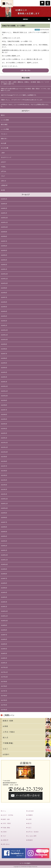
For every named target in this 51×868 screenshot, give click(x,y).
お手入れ (4, 171)
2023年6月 (4, 358)
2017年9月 (4, 682)
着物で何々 (4, 139)
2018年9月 (4, 625)
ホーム (4, 811)
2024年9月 (4, 288)
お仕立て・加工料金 (8, 815)
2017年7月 (4, 691)
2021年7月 (4, 466)
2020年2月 (4, 546)
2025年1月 (4, 269)
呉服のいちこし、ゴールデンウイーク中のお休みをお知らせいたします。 (22, 100)
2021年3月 (4, 485)
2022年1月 (4, 438)
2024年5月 (4, 307)
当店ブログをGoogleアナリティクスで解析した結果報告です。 (19, 95)
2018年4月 (4, 649)
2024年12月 (4, 274)
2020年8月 (4, 518)
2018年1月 (4, 663)
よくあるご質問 (32, 836)
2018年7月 (4, 635)
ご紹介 (3, 153)
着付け (3, 115)
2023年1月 (4, 382)
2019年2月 (4, 602)
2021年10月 (4, 452)
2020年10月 (4, 508)
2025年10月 (4, 227)
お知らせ (4, 181)
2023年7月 (4, 354)
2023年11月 (4, 335)
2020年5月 (4, 532)
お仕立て (4, 162)
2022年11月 (4, 391)
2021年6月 (4, 471)
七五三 (30, 828)
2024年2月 (4, 321)
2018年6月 (4, 639)
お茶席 (30, 819)
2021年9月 (4, 457)
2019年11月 (4, 560)
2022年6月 (4, 415)
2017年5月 (4, 700)
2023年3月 (4, 372)
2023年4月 (4, 368)
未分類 (3, 190)
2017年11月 (4, 672)
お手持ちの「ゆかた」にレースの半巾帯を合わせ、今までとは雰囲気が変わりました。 (25, 105)
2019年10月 (4, 564)
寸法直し (4, 167)
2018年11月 (4, 616)
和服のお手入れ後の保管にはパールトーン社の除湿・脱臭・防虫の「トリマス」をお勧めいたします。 (25, 90)
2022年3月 (4, 429)
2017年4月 (4, 705)
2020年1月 (4, 550)
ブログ (3, 176)
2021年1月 (4, 494)
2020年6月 (4, 527)
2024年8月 (4, 293)
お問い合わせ (6, 844)
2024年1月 (4, 325)
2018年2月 (4, 658)
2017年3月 (4, 710)
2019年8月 (4, 574)
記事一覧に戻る (26, 70)
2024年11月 (4, 279)
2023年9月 (4, 344)
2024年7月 (4, 297)
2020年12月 (4, 499)
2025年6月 (4, 246)
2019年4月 (4, 593)
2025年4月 (4, 255)
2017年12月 (4, 667)
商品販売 (30, 840)
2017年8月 (4, 686)
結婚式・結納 (6, 819)
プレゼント (4, 134)
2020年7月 (4, 522)
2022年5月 (4, 419)
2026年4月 (4, 199)
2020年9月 (4, 513)
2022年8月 (4, 405)
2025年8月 (4, 236)
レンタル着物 (5, 120)
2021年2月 (4, 489)
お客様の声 (4, 185)
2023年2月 (4, 377)
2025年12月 (4, 218)
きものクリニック (6, 157)
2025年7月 (4, 241)
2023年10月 (4, 340)
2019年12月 (4, 555)
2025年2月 (4, 265)
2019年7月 (4, 579)
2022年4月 (4, 424)
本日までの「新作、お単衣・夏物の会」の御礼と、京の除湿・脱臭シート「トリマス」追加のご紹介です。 (25, 83)
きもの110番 (5, 148)
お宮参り (5, 832)
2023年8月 (4, 349)
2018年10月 (4, 621)
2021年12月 (4, 443)
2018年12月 (4, 611)
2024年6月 (4, 302)
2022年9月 (4, 400)
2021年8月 (4, 461)
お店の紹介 (31, 811)
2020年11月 (4, 504)
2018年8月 (4, 630)
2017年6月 (4, 696)
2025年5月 (4, 251)
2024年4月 (4, 311)
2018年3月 (4, 653)
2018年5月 (4, 644)
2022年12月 (4, 386)
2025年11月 (4, 222)
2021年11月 (4, 447)
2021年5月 (4, 475)
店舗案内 (30, 815)
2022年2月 (4, 433)
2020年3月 (4, 541)
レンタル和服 (5, 129)
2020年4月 (4, 536)
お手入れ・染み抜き (33, 832)
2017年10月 (4, 677)
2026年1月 (4, 213)
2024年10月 (4, 283)
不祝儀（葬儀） (7, 828)
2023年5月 (4, 363)
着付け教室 (4, 125)
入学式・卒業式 (7, 823)
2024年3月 (4, 316)
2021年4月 (4, 480)
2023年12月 (4, 330)
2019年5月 (4, 588)
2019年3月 (4, 597)
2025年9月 (4, 232)
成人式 (30, 823)
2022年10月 (4, 396)
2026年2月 (4, 208)
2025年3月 (4, 260)
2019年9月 (4, 569)
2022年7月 (4, 410)
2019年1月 (4, 607)
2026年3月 (4, 204)
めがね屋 (4, 143)
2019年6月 (4, 583)
